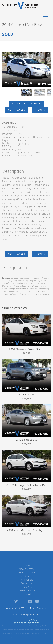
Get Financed (26, 576)
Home (27, 565)
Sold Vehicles (27, 594)
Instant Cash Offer (26, 573)
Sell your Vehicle (26, 591)
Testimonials (27, 580)
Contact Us (26, 583)
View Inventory (26, 569)
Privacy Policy (26, 587)
